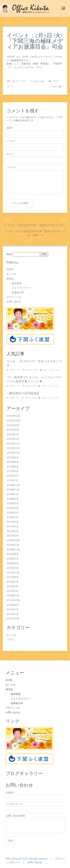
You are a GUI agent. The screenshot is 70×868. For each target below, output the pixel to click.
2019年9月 (13, 458)
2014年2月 (13, 614)
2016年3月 (13, 568)
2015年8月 (13, 577)
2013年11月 (13, 619)
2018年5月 (13, 503)
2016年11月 (13, 545)
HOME (10, 269)
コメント (11, 167)
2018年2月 (13, 513)
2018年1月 (12, 517)
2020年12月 (13, 416)
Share (56, 86)
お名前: (10, 793)
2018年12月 (13, 485)
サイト (10, 154)
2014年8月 (13, 605)
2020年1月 (13, 439)
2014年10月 (13, 600)
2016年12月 (13, 540)
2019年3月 (13, 471)
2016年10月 (13, 550)
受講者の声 (18, 292)
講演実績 (17, 283)
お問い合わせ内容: (16, 816)
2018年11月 (13, 490)
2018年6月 (13, 499)
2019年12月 (13, 444)
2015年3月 (13, 586)
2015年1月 (12, 591)
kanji (45, 370)
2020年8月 (13, 425)
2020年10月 (14, 421)
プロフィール (14, 297)
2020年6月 (13, 430)
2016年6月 (13, 563)
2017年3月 (13, 531)
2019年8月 (13, 462)
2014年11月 (13, 596)
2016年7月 (13, 559)
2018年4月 (13, 508)
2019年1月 (12, 480)
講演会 (10, 279)
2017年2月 (13, 536)
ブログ (10, 639)
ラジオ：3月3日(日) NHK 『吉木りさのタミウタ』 (35, 225)
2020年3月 (13, 434)
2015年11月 (13, 573)
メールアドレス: (14, 804)
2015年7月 (13, 582)
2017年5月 (13, 522)
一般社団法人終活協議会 (23, 393)
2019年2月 (13, 476)
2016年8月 (13, 554)
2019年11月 (13, 448)
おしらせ (39, 81)
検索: (9, 254)
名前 (10, 128)
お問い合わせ (14, 302)
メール (11, 141)
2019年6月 (13, 467)
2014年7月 (13, 609)
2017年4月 (13, 527)
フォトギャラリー (21, 288)
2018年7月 (13, 494)
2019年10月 (13, 453)
